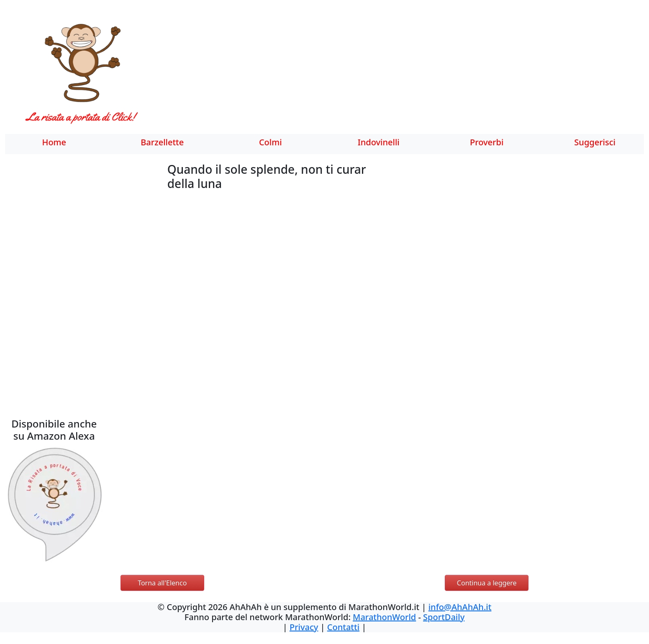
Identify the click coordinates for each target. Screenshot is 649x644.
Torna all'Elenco (162, 583)
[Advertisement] (370, 73)
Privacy (304, 627)
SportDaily (444, 617)
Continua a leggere (487, 583)
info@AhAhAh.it (460, 607)
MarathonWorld (384, 617)
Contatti (343, 627)
